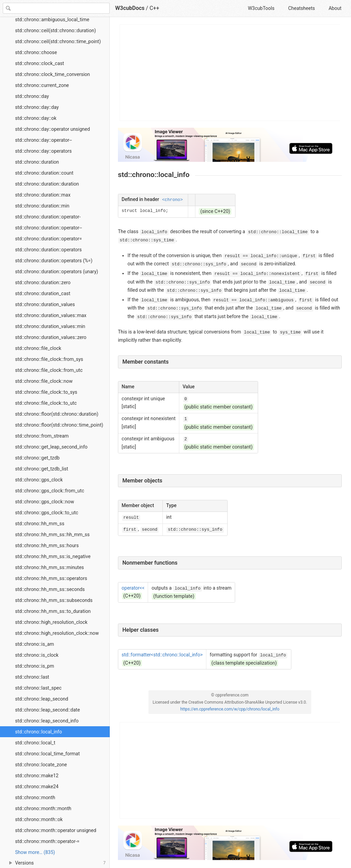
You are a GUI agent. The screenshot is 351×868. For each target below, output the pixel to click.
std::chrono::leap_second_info (47, 721)
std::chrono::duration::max (43, 195)
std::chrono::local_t (35, 743)
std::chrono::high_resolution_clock (51, 622)
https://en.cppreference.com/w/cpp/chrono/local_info (230, 709)
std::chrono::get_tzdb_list (42, 469)
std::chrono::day (32, 96)
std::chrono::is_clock (37, 655)
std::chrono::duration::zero (43, 282)
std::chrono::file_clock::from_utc (49, 370)
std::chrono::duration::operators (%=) (54, 261)
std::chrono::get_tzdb (37, 458)
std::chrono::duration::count (44, 173)
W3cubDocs (130, 8)
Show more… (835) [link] (35, 852)
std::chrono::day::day (37, 107)
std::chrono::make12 (37, 776)
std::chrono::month (35, 797)
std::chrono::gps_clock (39, 480)
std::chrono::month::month (43, 808)
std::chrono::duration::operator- (48, 217)
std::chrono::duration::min (42, 206)
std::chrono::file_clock (38, 348)
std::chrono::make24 (37, 787)
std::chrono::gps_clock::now (45, 502)
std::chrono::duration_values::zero (51, 337)
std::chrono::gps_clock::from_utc (50, 491)
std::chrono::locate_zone (41, 765)
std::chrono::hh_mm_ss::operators (51, 578)
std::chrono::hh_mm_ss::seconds (50, 589)
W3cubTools (261, 8)
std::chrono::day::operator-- (44, 140)
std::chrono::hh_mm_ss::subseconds (54, 600)
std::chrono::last (32, 677)
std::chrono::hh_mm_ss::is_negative (53, 556)
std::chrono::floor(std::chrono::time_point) (59, 425)
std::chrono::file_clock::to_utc (46, 403)
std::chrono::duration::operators (49, 250)
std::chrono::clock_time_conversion (52, 74)
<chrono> (172, 200)
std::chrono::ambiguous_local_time (52, 20)
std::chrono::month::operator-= (47, 841)
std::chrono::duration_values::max (51, 315)
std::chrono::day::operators (43, 151)
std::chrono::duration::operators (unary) (57, 272)
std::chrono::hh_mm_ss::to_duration (53, 611)
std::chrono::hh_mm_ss (40, 524)
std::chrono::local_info (39, 732)
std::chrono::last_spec (38, 688)
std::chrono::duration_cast (43, 293)
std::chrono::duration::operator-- (49, 228)
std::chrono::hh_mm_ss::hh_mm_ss (52, 534)
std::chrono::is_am (34, 644)
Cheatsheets (302, 8)
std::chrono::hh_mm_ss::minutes (50, 567)
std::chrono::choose (36, 52)
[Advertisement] (230, 73)
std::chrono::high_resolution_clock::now (57, 633)
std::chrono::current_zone (42, 85)
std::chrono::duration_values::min (50, 326)
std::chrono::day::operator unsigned (52, 129)
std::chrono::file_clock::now (44, 381)
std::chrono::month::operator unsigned (56, 830)
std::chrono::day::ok (36, 118)
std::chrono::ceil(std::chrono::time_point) (58, 41)
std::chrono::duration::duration (47, 184)
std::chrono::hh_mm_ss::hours (47, 545)
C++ (154, 8)
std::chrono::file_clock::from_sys (49, 359)
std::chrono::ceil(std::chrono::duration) (56, 30)
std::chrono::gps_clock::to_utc (47, 513)
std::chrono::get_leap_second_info (51, 447)
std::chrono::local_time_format (47, 754)
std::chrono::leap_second (42, 699)
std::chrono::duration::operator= (49, 239)
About (335, 8)
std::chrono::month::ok (39, 819)
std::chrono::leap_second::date (47, 710)
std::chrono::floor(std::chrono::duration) (57, 414)
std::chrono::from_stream (42, 436)
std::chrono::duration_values (45, 304)
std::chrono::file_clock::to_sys (46, 392)
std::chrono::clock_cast (40, 63)
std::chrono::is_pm (35, 666)
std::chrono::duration (37, 162)
